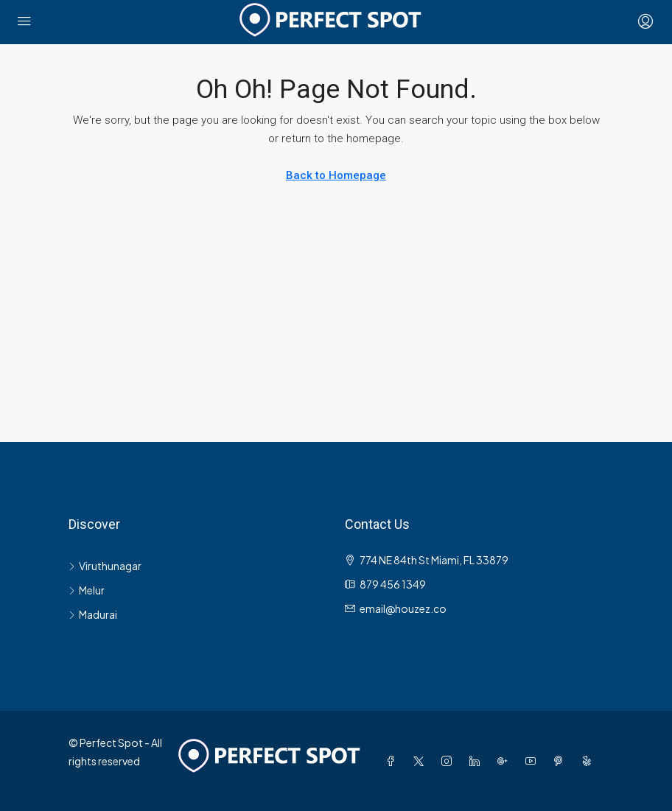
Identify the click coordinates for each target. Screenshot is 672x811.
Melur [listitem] (87, 590)
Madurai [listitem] (93, 614)
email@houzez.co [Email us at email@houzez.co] (403, 608)
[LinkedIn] (477, 761)
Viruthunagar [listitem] (105, 566)
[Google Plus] (505, 761)
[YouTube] (533, 761)
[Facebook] (393, 761)
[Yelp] (589, 761)
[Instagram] (449, 761)
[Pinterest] (561, 761)
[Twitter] (421, 761)
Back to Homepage (336, 175)
